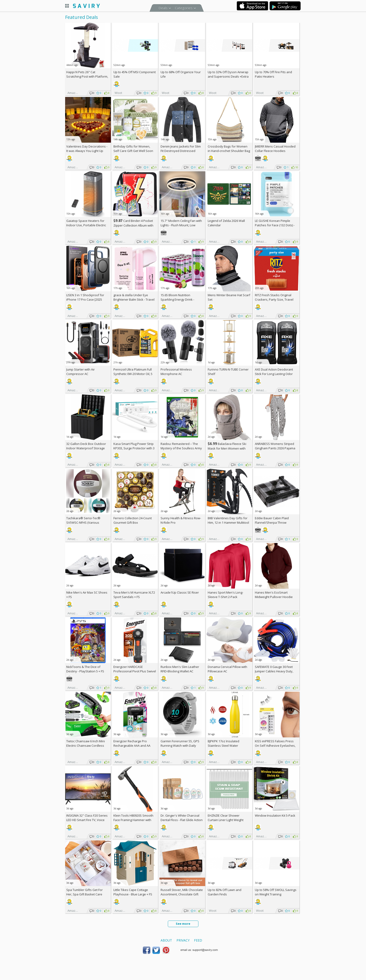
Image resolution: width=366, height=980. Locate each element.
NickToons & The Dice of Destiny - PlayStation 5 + (85, 669)
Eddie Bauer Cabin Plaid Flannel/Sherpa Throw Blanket (272, 523)
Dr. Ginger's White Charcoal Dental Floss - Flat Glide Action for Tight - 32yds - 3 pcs (182, 820)
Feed (198, 940)
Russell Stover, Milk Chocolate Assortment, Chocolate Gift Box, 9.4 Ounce (182, 894)
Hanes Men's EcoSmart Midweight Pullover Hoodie (274, 595)
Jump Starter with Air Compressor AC (81, 372)
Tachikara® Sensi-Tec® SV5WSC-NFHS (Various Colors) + (83, 523)
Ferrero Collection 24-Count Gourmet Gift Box (133, 520)
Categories (184, 8)
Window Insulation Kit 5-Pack (275, 815)
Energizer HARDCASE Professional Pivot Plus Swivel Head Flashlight (135, 671)
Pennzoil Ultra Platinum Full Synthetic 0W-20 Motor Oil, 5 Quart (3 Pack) (133, 374)
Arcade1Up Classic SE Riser (180, 592)
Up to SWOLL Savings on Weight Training (276, 892)
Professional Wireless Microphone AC (176, 372)
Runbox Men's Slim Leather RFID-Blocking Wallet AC (180, 669)
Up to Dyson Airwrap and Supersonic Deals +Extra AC (228, 76)
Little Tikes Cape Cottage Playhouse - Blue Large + (133, 892)
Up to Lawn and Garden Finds (225, 892)
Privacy (183, 940)
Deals (163, 8)
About (166, 940)
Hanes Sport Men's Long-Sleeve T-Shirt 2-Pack (225, 595)
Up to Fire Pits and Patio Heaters (273, 74)
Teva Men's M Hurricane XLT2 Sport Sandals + (134, 595)
